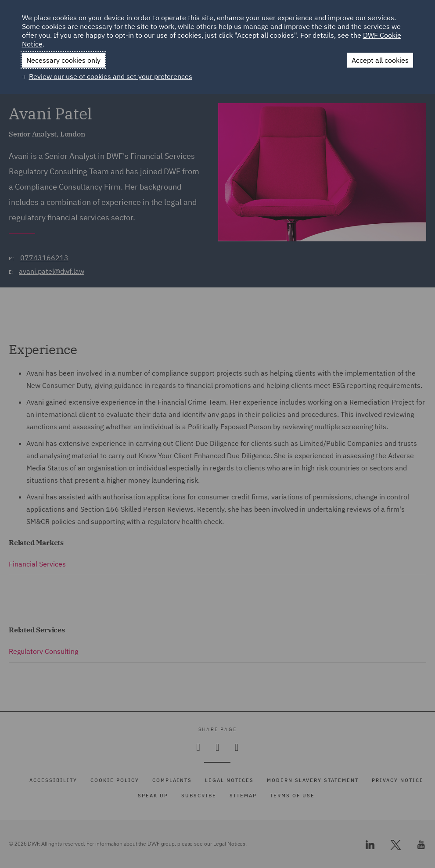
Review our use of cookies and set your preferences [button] (111, 76)
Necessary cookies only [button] (63, 60)
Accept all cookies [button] (380, 60)
